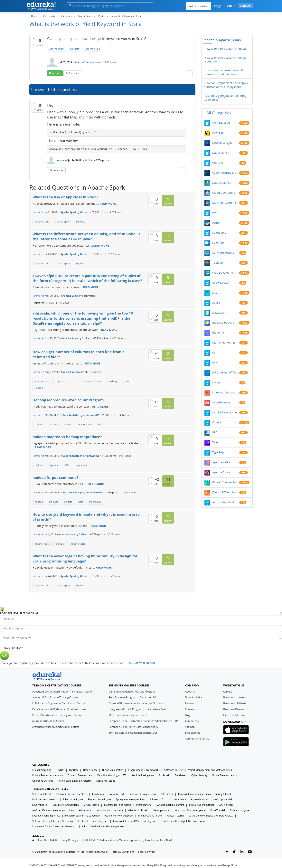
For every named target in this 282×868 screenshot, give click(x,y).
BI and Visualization (113, 770)
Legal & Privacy (147, 852)
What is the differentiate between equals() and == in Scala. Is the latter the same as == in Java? (86, 236)
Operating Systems (43, 781)
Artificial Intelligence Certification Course (56, 727)
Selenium (218, 243)
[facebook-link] (227, 852)
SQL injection (226, 805)
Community (192, 721)
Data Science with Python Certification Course (59, 709)
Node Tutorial (217, 810)
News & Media (193, 697)
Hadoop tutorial (161, 810)
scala (126, 381)
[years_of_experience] (141, 638)
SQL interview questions (66, 805)
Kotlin (216, 382)
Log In (231, 6)
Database (218, 312)
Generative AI (221, 123)
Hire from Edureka (234, 715)
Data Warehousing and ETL (112, 775)
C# (214, 352)
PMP (215, 213)
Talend (217, 442)
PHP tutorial (167, 794)
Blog (188, 715)
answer (56, 73)
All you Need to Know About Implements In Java (105, 826)
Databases (181, 775)
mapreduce (85, 425)
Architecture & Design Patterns (75, 781)
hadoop (39, 388)
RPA (215, 432)
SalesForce (219, 233)
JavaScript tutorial (222, 799)
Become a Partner (234, 709)
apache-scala (93, 49)
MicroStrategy (221, 402)
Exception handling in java (46, 816)
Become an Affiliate (234, 703)
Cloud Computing (224, 193)
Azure (216, 302)
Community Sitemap (197, 739)
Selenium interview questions (72, 794)
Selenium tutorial (42, 794)
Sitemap (190, 727)
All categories (219, 113)
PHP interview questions (45, 799)
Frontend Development (80, 775)
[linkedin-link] (242, 852)
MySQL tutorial (91, 805)
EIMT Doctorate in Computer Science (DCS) (133, 733)
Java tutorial (99, 794)
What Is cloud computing (110, 810)
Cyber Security (199, 775)
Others (217, 422)
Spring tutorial (223, 794)
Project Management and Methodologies (210, 770)
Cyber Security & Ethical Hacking (226, 173)
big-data (75, 49)
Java (215, 292)
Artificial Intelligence (143, 775)
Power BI (218, 133)
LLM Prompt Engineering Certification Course (59, 703)
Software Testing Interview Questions (53, 821)
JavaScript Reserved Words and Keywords (136, 821)
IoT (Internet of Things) (226, 372)
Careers (228, 692)
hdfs (99, 425)
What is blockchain (138, 810)
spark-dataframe (92, 381)
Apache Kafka (221, 462)
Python (217, 223)
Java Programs (101, 821)
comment (74, 73)
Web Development (224, 273)
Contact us (191, 709)
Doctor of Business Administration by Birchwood (137, 703)
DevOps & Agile (222, 143)
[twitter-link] (234, 852)
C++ (215, 362)
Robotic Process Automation (48, 775)
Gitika (89, 160)
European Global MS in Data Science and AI (134, 727)
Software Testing (223, 253)
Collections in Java (239, 810)
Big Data (74, 770)
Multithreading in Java (150, 816)
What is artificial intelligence (190, 810)
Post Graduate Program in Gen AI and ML (133, 697)
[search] (70, 5)
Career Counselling (225, 482)
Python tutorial (144, 805)
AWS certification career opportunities (53, 810)
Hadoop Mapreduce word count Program (68, 400)
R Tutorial (83, 821)
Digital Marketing (224, 342)
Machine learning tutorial (118, 805)
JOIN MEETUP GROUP (142, 663)
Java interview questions (143, 794)
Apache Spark (83, 62)
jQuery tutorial (40, 805)
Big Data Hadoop (72, 492)
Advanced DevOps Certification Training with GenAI (62, 692)
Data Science (221, 153)
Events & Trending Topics (226, 492)
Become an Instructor (236, 697)
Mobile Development (226, 412)
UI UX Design (221, 283)
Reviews (190, 703)
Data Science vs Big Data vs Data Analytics (211, 816)
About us (190, 692)
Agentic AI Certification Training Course (55, 697)
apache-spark (57, 49)
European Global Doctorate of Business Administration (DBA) (144, 721)
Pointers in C (156, 799)
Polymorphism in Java (100, 799)
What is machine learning (171, 805)
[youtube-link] (250, 852)
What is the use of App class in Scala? (65, 197)
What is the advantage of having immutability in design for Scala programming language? (85, 559)
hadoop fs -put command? (55, 477)
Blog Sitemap (193, 733)
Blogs (218, 6)
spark (74, 381)
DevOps (60, 770)
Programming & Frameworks (144, 770)
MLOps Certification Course (48, 721)
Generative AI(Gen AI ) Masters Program (132, 692)
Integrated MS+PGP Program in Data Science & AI (137, 709)
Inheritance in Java (73, 799)
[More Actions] (189, 73)
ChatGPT (218, 163)
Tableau (218, 263)
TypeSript (219, 452)
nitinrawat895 (91, 415)
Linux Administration (226, 392)
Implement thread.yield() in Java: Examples (185, 821)
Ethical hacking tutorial (202, 805)
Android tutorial (199, 799)
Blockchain (219, 332)
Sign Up (245, 6)
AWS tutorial (85, 810)
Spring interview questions (130, 799)
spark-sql (112, 381)
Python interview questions (119, 816)
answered (62, 160)
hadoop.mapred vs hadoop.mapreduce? (67, 437)
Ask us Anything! (223, 502)
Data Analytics (71, 415)
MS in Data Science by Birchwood (128, 715)
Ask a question (199, 6)
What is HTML (117, 794)
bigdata (68, 425)
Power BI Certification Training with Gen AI (57, 715)
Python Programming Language (82, 816)
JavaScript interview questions (194, 794)
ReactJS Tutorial (175, 816)
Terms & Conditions (123, 852)
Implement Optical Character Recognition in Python (55, 826)
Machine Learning (224, 203)
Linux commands (177, 799)
